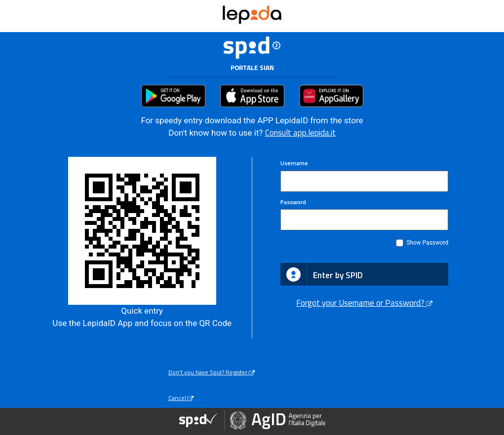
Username (294, 163)
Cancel (181, 398)
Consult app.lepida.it (300, 133)
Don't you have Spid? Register (212, 372)
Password (293, 202)
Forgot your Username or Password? (364, 303)
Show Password (427, 243)
